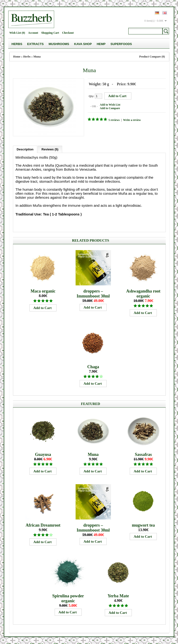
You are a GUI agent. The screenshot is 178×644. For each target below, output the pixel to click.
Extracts (35, 44)
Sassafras (143, 454)
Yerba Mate (118, 596)
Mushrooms (59, 44)
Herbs (17, 44)
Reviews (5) (50, 149)
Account (33, 33)
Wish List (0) (17, 33)
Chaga (93, 367)
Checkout (68, 33)
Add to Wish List (110, 105)
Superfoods (121, 44)
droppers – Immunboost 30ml (93, 294)
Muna (37, 57)
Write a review (132, 120)
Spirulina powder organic (68, 598)
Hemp (101, 44)
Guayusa (43, 454)
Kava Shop (83, 44)
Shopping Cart (50, 33)
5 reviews (114, 120)
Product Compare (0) (152, 57)
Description (25, 149)
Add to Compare (110, 108)
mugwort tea (143, 525)
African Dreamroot (43, 525)
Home (17, 57)
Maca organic (43, 291)
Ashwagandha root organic (143, 294)
